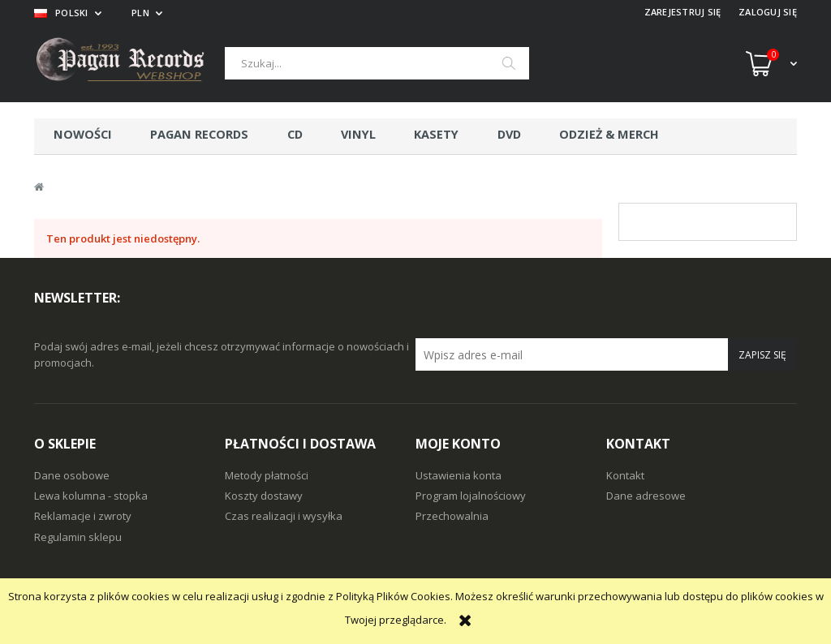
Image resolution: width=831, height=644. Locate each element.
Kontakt (625, 475)
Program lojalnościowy (471, 496)
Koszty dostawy (264, 496)
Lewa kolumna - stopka (91, 496)
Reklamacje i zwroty (83, 516)
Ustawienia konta (459, 475)
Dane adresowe (646, 496)
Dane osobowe (72, 475)
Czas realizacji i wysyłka (284, 516)
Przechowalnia (452, 516)
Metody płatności (267, 475)
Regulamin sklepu (78, 537)
